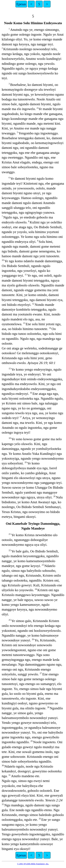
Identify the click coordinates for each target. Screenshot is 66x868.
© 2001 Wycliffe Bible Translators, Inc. (33, 864)
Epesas (21, 4)
